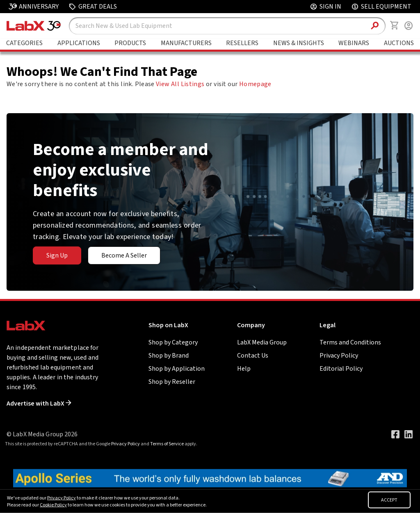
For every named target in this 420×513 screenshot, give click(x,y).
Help (244, 369)
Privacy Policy (339, 356)
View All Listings (180, 84)
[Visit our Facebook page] (395, 434)
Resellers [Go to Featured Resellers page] (242, 43)
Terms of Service (167, 444)
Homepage (255, 84)
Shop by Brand (169, 356)
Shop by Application (177, 369)
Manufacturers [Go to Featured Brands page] (186, 43)
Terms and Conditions (350, 342)
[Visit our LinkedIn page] (409, 434)
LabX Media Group (262, 342)
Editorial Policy (341, 369)
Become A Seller (124, 255)
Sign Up (57, 255)
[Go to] (210, 478)
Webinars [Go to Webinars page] (354, 43)
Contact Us (253, 356)
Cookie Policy (53, 505)
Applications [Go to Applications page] (79, 43)
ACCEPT (389, 500)
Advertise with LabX (39, 404)
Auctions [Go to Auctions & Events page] (399, 43)
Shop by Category (173, 342)
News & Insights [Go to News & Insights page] (299, 43)
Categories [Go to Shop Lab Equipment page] (24, 43)
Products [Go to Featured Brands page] (130, 43)
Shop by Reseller (172, 382)
